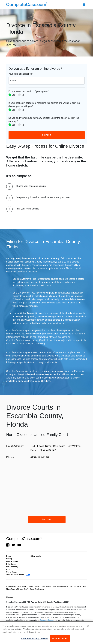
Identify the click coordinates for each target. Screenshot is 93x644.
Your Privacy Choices (15, 575)
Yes (14, 95)
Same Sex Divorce (37, 589)
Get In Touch (12, 572)
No (23, 95)
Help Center (11, 564)
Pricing (9, 559)
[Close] (88, 626)
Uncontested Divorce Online (70, 586)
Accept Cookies (60, 638)
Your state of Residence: (21, 74)
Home (9, 556)
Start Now (46, 519)
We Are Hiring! (12, 561)
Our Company (12, 567)
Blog (8, 569)
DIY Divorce (53, 586)
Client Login (36, 556)
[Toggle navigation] (84, 5)
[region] (46, 633)
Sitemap (10, 597)
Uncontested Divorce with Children (20, 586)
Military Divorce (41, 586)
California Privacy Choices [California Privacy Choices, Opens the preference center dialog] (34, 638)
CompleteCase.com (24, 539)
